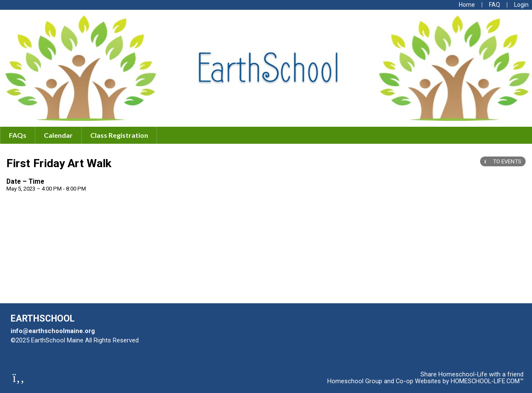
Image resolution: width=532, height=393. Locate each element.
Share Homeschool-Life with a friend (472, 374)
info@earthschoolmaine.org (53, 331)
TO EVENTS (503, 161)
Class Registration (119, 135)
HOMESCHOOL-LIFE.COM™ (487, 381)
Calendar (58, 135)
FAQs (18, 135)
